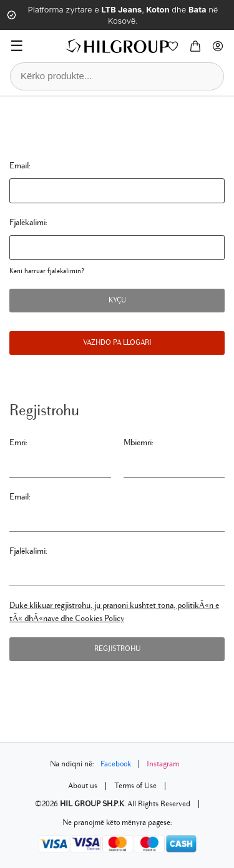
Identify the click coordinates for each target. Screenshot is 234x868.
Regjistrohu (117, 649)
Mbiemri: (139, 442)
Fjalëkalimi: (28, 222)
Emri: (18, 442)
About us (83, 786)
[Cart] (195, 46)
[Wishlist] (173, 46)
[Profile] (218, 46)
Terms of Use (135, 786)
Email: (20, 166)
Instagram (163, 764)
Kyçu (117, 300)
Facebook (116, 764)
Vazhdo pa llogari (117, 343)
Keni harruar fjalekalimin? (47, 271)
